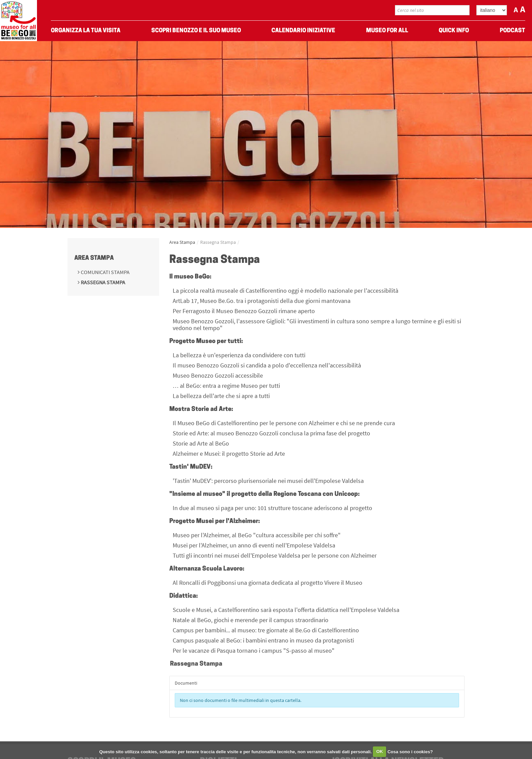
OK (380, 751)
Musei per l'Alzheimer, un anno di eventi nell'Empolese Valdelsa (254, 545)
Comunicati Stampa (105, 272)
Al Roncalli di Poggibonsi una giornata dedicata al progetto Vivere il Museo (268, 583)
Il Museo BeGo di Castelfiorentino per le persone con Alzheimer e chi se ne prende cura (284, 423)
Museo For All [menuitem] (387, 31)
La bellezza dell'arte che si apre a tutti (221, 396)
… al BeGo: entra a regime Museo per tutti (226, 386)
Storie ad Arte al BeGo (201, 443)
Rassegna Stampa (102, 282)
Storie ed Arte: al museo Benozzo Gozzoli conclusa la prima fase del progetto (271, 433)
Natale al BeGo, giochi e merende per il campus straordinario (251, 620)
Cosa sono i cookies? (410, 751)
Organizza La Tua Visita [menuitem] (86, 31)
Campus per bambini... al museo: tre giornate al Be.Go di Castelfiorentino (266, 630)
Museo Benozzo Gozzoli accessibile (218, 375)
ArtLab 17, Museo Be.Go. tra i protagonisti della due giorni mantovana (262, 301)
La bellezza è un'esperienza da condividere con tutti (239, 355)
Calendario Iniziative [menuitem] (303, 31)
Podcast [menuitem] (512, 31)
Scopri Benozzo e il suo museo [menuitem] (196, 31)
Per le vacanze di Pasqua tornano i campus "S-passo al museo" (254, 650)
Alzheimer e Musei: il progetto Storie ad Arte (229, 454)
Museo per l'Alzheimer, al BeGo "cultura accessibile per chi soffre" (257, 535)
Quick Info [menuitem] (454, 31)
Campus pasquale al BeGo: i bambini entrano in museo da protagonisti (263, 640)
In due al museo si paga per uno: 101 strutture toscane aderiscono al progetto (272, 508)
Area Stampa (94, 258)
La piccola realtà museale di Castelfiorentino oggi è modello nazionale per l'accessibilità (286, 291)
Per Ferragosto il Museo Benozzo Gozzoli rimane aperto (244, 311)
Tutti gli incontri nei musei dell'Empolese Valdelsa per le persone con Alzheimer (275, 555)
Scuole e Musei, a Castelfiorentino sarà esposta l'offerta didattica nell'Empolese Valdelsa (286, 610)
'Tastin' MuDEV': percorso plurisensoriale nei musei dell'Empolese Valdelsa (268, 481)
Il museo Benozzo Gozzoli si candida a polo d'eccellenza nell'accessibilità (267, 365)
